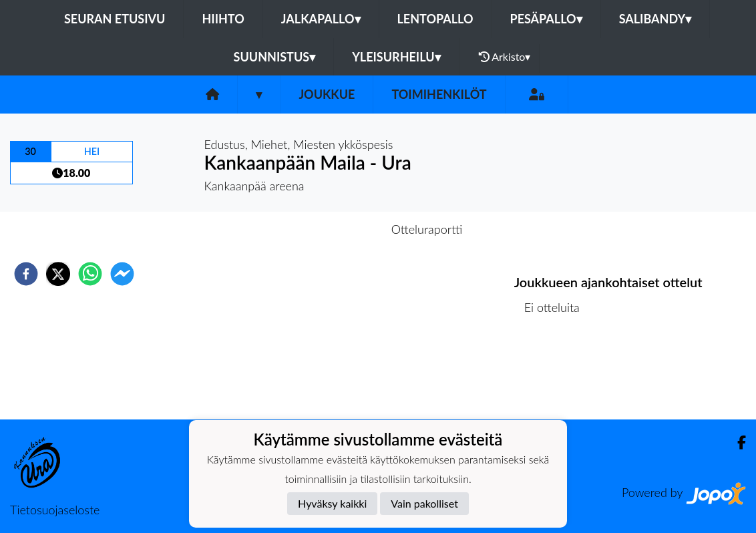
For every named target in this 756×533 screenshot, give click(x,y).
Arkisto (505, 57)
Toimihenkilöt (439, 94)
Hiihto (223, 19)
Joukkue (327, 94)
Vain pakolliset (424, 503)
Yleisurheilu (396, 57)
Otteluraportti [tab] (427, 229)
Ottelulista (557, 374)
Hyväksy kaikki (332, 503)
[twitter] (58, 274)
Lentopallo (435, 19)
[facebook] (26, 274)
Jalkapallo (321, 19)
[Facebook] (736, 442)
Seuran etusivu (115, 19)
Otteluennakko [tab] (332, 229)
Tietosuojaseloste (55, 510)
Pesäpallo (546, 19)
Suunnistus (275, 57)
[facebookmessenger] (122, 274)
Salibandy (655, 19)
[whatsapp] (90, 274)
